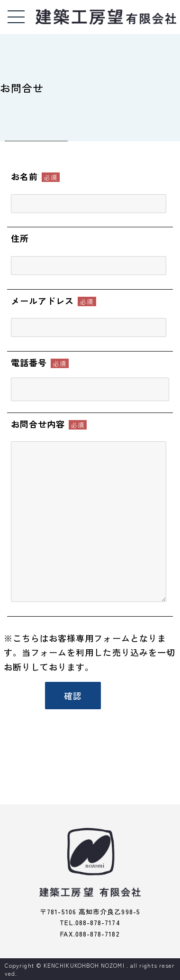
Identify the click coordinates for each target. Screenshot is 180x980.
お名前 (24, 176)
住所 (20, 238)
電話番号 (29, 362)
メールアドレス (43, 301)
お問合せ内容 (38, 424)
